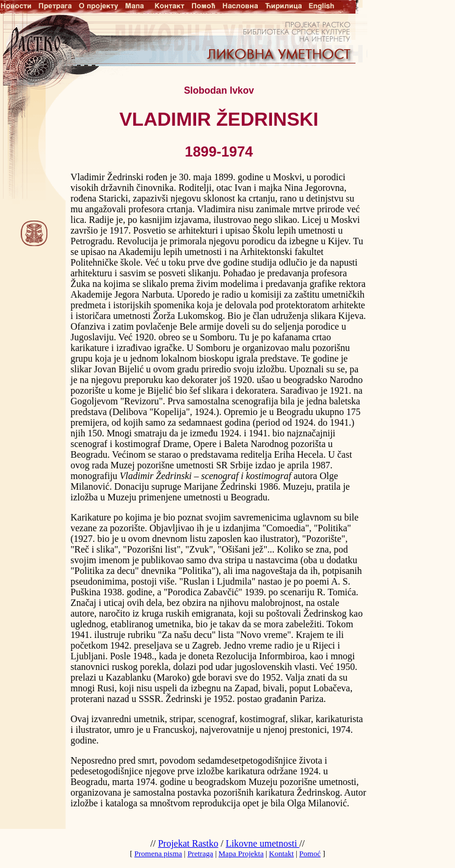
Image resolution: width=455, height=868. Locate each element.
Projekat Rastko (188, 843)
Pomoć (310, 853)
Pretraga (200, 853)
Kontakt (281, 853)
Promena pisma (158, 853)
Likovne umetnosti (262, 843)
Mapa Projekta (241, 853)
